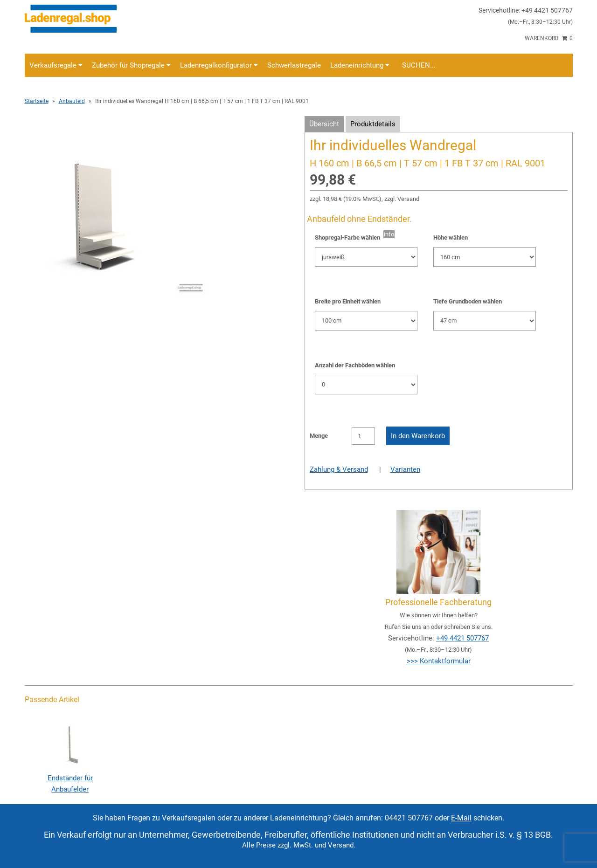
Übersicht (324, 124)
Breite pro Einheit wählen (348, 301)
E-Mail (461, 818)
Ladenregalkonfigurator (219, 65)
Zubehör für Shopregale (131, 65)
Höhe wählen (451, 238)
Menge (319, 436)
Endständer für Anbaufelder (70, 778)
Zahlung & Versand (339, 469)
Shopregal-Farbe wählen (349, 238)
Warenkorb (549, 38)
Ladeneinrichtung (360, 65)
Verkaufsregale (56, 65)
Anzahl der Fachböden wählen (355, 365)
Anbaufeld (72, 101)
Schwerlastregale (294, 65)
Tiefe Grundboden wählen (468, 301)
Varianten (405, 469)
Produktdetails (373, 124)
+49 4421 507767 (462, 638)
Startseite (37, 101)
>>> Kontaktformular (439, 661)
